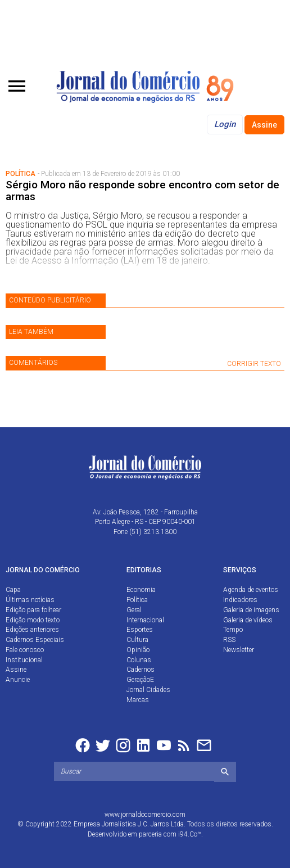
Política (137, 600)
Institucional (24, 660)
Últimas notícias (30, 600)
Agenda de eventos (251, 590)
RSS (229, 640)
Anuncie (18, 680)
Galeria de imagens (251, 610)
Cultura (137, 640)
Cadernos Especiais (35, 640)
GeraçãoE (140, 680)
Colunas (139, 660)
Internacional (145, 620)
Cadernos (141, 670)
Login (225, 124)
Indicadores (240, 600)
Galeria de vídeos (248, 620)
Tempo (233, 630)
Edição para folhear (33, 610)
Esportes (140, 630)
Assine (264, 125)
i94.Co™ (190, 834)
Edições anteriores (32, 630)
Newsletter (239, 650)
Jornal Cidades (148, 690)
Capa (13, 590)
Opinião (138, 650)
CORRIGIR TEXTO (254, 364)
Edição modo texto (33, 620)
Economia (141, 590)
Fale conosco (25, 650)
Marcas (138, 700)
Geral (134, 610)
